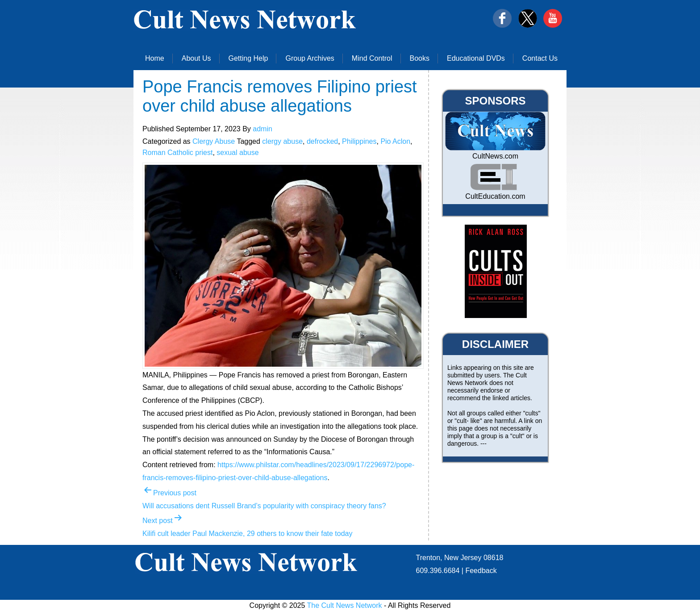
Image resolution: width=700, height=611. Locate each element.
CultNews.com (495, 156)
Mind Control (372, 58)
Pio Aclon (395, 141)
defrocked (322, 141)
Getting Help (248, 58)
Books (420, 58)
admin (262, 129)
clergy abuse (282, 141)
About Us (196, 58)
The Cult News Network (345, 605)
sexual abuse (237, 153)
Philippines (359, 141)
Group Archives (310, 58)
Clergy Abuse (214, 141)
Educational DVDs (476, 58)
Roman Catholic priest (177, 153)
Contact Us (540, 58)
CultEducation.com (495, 196)
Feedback (481, 571)
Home (155, 58)
